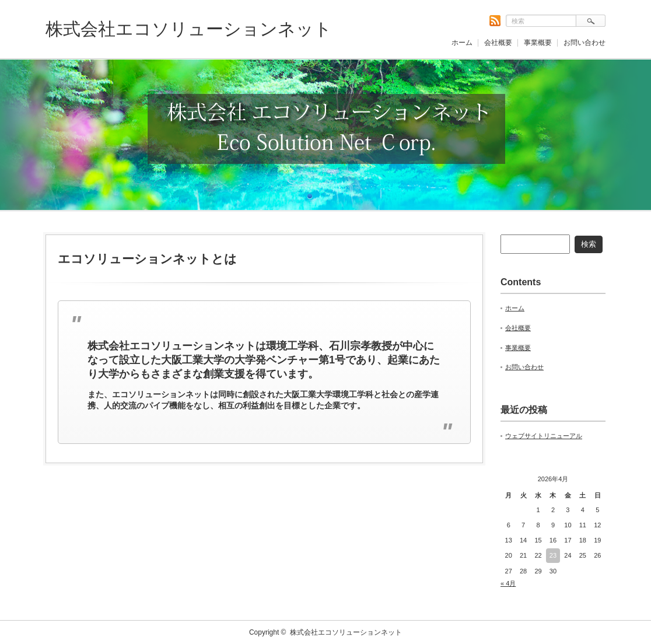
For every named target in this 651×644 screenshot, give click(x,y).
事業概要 (538, 43)
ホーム (462, 43)
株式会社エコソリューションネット (189, 29)
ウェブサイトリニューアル (544, 436)
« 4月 (508, 583)
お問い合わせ (584, 43)
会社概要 (498, 43)
